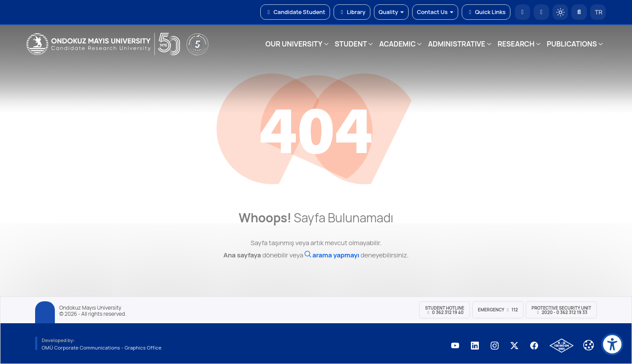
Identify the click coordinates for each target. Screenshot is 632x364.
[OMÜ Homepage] (522, 12)
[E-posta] (541, 12)
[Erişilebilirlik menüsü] (612, 344)
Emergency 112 (498, 310)
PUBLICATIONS (572, 44)
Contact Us (435, 12)
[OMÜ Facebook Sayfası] (534, 346)
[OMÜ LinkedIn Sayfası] (475, 346)
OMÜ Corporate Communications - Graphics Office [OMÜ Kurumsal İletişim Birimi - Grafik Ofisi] (102, 348)
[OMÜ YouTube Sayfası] (455, 346)
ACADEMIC (397, 44)
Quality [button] (391, 12)
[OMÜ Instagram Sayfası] (495, 346)
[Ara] (332, 255)
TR (598, 12)
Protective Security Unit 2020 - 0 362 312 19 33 (561, 310)
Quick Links (486, 12)
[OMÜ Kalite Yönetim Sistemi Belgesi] (562, 346)
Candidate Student (295, 12)
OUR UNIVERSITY (294, 44)
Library (352, 12)
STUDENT (351, 44)
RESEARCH (516, 44)
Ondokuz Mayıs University (90, 308)
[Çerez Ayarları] (589, 345)
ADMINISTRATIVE (456, 44)
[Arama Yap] (579, 12)
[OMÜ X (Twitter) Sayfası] (514, 346)
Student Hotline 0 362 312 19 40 (444, 310)
